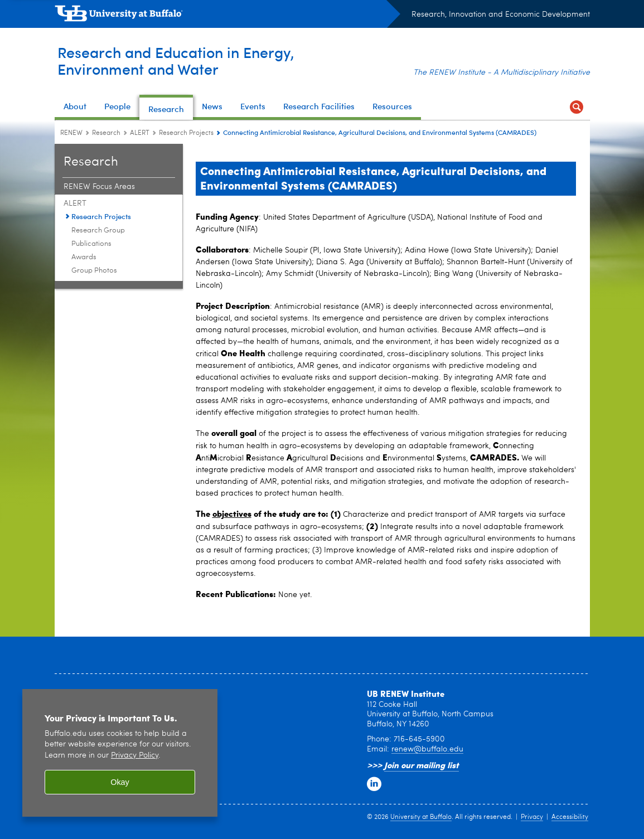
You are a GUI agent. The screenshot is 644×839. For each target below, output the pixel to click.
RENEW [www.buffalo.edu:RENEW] (71, 133)
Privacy (532, 817)
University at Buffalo (421, 817)
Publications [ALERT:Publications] (91, 244)
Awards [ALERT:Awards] (84, 257)
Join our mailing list (422, 765)
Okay (120, 782)
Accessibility (570, 817)
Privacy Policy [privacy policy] (135, 756)
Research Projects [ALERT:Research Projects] (186, 133)
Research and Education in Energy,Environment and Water (186, 60)
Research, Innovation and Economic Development (501, 14)
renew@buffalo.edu (427, 749)
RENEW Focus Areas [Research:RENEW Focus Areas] (99, 187)
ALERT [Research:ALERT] (140, 133)
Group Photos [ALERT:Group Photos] (94, 271)
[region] (120, 753)
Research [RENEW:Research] (106, 133)
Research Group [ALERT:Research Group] (98, 231)
